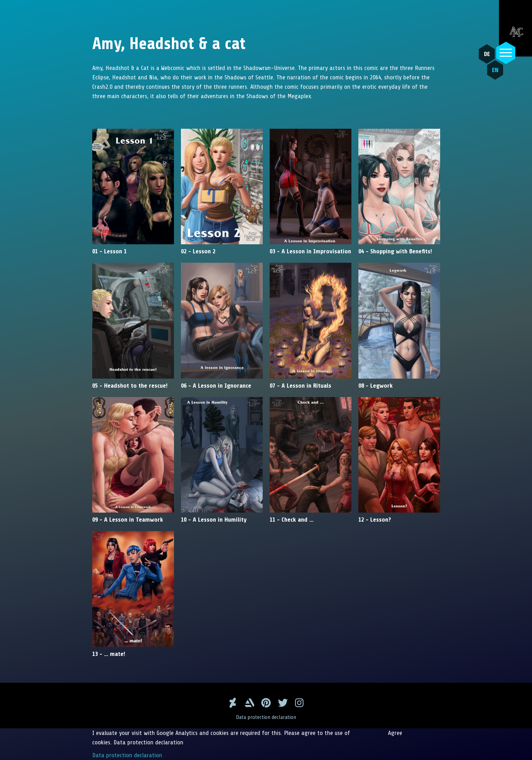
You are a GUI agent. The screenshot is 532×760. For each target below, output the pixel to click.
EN (495, 70)
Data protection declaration (266, 717)
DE (487, 54)
